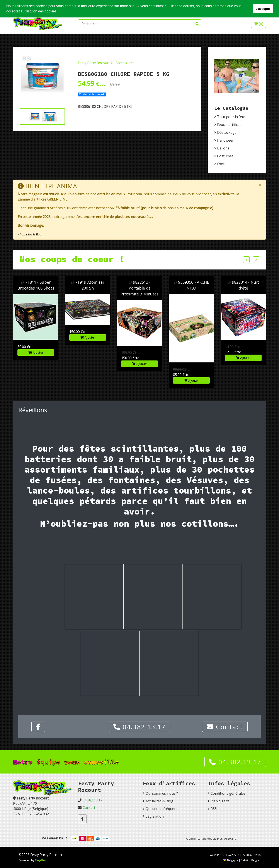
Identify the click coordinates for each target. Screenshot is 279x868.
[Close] (260, 185)
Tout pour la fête (231, 117)
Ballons (223, 148)
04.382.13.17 (139, 727)
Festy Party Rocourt (95, 63)
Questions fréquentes (163, 809)
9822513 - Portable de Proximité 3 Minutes (139, 288)
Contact (225, 727)
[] (259, 24)
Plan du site (220, 801)
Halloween (226, 140)
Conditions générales (228, 793)
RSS (214, 809)
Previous (246, 260)
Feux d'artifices (229, 125)
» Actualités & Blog (29, 234)
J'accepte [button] (263, 9)
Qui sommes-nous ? (162, 793)
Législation (155, 816)
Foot (221, 164)
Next (256, 260)
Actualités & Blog (159, 801)
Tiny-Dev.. (41, 860)
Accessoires (125, 63)
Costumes (225, 156)
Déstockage (227, 132)
